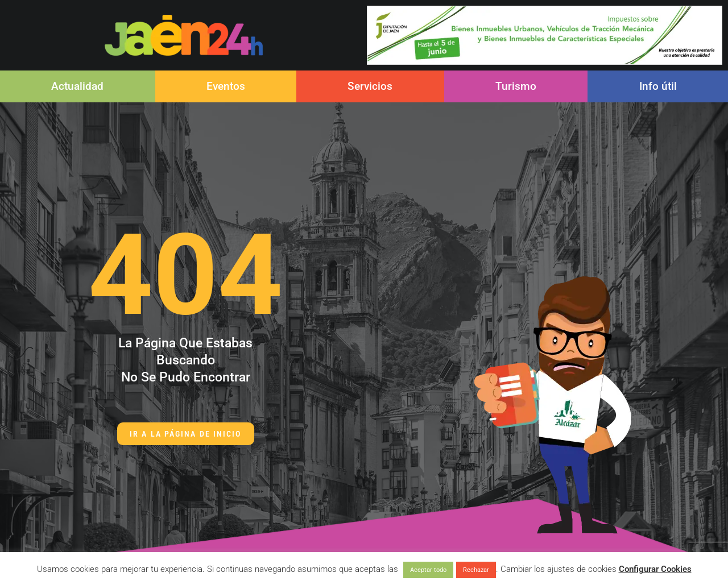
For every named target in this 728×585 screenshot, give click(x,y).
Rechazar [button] (476, 570)
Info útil (658, 86)
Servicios (370, 86)
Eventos (226, 86)
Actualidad (77, 86)
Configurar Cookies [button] (655, 569)
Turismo (516, 86)
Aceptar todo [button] (428, 570)
